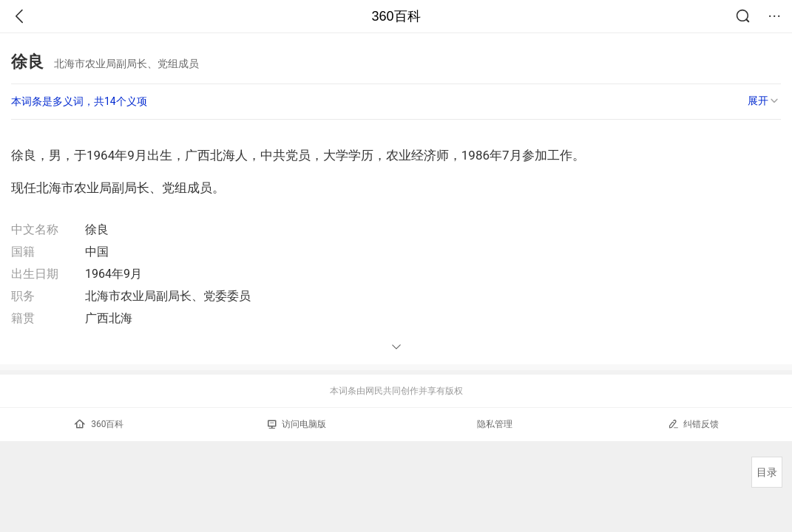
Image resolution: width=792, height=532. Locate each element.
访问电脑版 (297, 424)
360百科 (396, 16)
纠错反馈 (693, 424)
